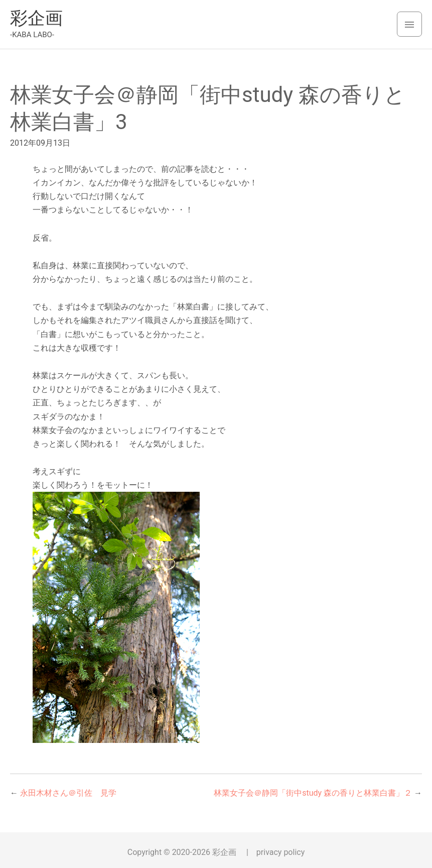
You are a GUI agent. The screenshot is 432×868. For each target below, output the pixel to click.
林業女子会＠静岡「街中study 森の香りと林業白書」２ (313, 793)
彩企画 (36, 18)
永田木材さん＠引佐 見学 (68, 793)
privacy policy (280, 852)
